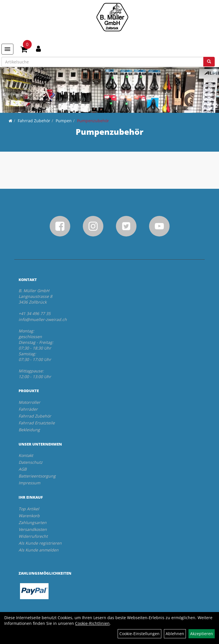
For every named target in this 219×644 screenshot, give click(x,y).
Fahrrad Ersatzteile (37, 423)
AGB (23, 469)
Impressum (29, 483)
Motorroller (29, 402)
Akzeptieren (202, 634)
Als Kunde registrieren (40, 543)
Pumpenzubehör (93, 121)
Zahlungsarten (33, 522)
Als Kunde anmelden (39, 550)
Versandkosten (33, 529)
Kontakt (26, 455)
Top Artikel (29, 509)
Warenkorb (29, 516)
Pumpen (64, 121)
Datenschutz (31, 462)
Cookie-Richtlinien (92, 623)
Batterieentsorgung (37, 476)
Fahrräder (28, 409)
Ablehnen (175, 634)
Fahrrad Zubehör (34, 121)
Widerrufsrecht (33, 536)
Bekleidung (29, 430)
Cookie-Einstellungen (139, 634)
